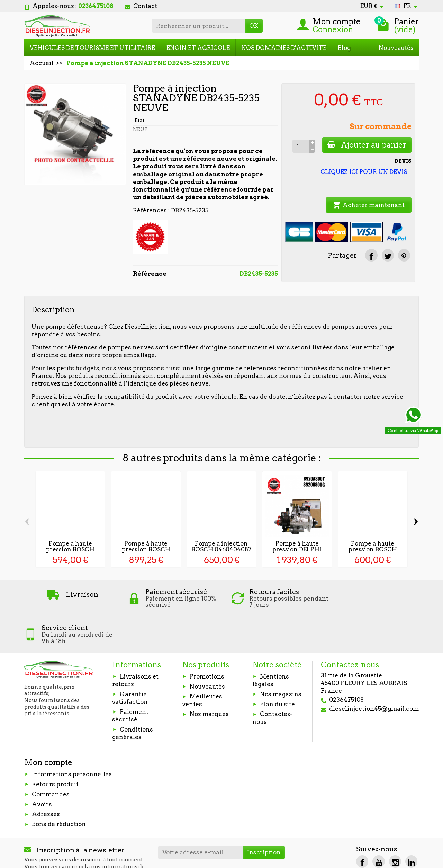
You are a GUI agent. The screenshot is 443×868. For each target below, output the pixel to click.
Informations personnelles (72, 738)
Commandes (51, 758)
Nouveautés (396, 48)
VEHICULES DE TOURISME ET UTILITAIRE (92, 48)
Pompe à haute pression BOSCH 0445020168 (70, 549)
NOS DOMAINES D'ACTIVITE (284, 48)
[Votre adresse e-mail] (201, 816)
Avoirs (42, 768)
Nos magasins (281, 658)
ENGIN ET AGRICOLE (198, 48)
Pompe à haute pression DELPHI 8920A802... (297, 549)
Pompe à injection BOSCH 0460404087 (221, 546)
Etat (140, 120)
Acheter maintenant (369, 205)
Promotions (207, 640)
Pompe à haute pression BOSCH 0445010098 (146, 549)
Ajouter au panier (367, 145)
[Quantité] (300, 146)
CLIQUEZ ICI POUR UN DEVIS (364, 172)
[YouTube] (378, 826)
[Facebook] (362, 826)
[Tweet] (388, 255)
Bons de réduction (59, 788)
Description (53, 310)
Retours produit (55, 748)
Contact (141, 6)
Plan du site (277, 668)
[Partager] (371, 255)
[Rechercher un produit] (198, 26)
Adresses (46, 778)
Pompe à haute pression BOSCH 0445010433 (373, 549)
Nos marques (209, 678)
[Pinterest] (404, 255)
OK (254, 26)
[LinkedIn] (411, 826)
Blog (344, 48)
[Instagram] (395, 826)
